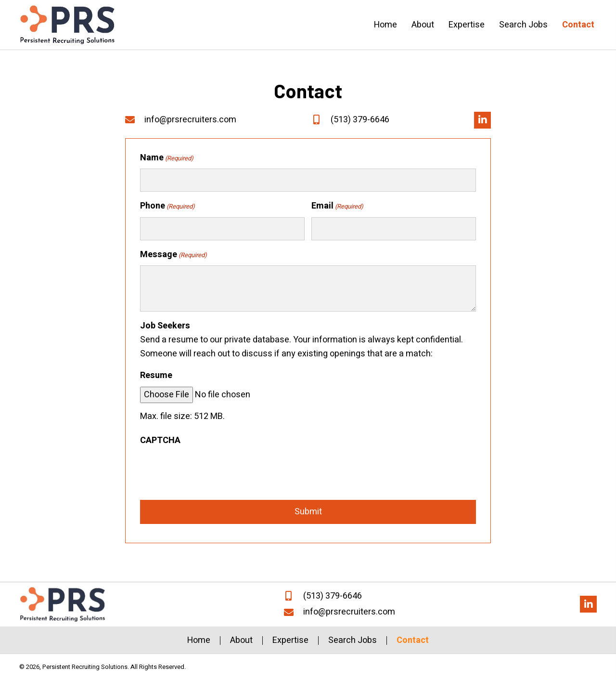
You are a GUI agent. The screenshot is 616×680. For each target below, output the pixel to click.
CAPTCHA (160, 440)
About (241, 641)
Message (173, 255)
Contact (413, 641)
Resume (156, 375)
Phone (167, 206)
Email (337, 206)
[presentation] (213, 471)
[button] (482, 120)
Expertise (290, 641)
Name (167, 158)
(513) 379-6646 (360, 120)
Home (199, 641)
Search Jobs (353, 641)
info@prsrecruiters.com (190, 120)
